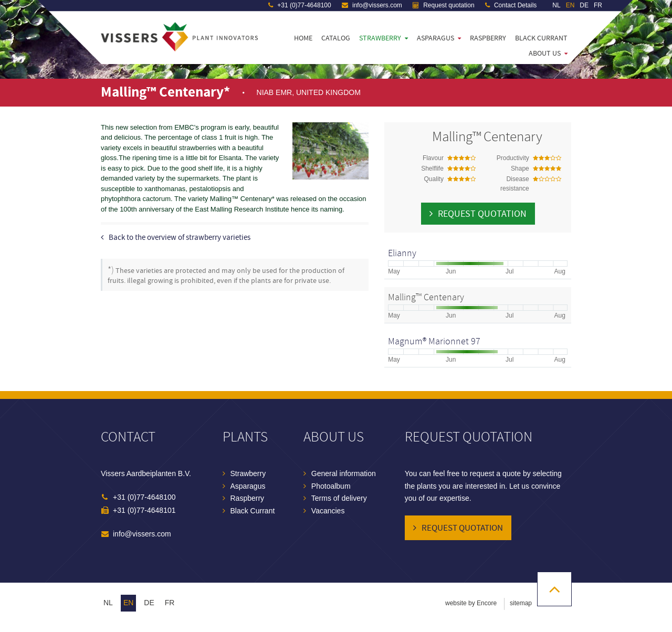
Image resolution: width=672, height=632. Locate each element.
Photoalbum (331, 486)
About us (545, 54)
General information (344, 473)
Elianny (402, 253)
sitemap (521, 603)
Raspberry (488, 38)
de (149, 603)
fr (170, 603)
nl (108, 603)
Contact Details (511, 5)
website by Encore (471, 603)
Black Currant (541, 38)
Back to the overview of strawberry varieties (180, 238)
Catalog (336, 38)
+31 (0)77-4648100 (300, 5)
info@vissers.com (372, 5)
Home (303, 38)
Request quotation (444, 5)
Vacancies (328, 511)
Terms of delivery (339, 498)
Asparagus (435, 38)
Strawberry (380, 38)
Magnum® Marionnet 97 (434, 341)
